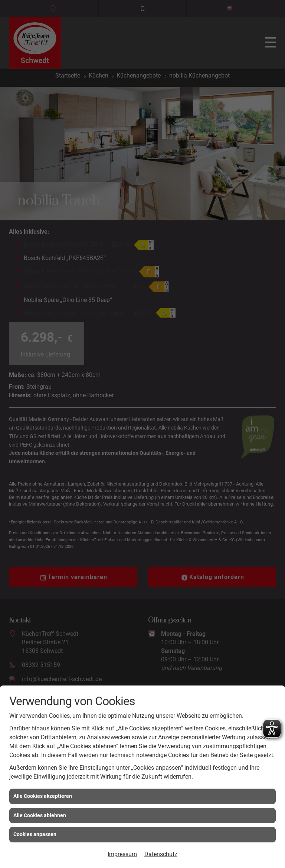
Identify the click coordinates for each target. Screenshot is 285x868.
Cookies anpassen (35, 834)
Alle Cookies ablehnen (40, 815)
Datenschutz (161, 854)
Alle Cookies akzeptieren (43, 796)
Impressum (122, 854)
